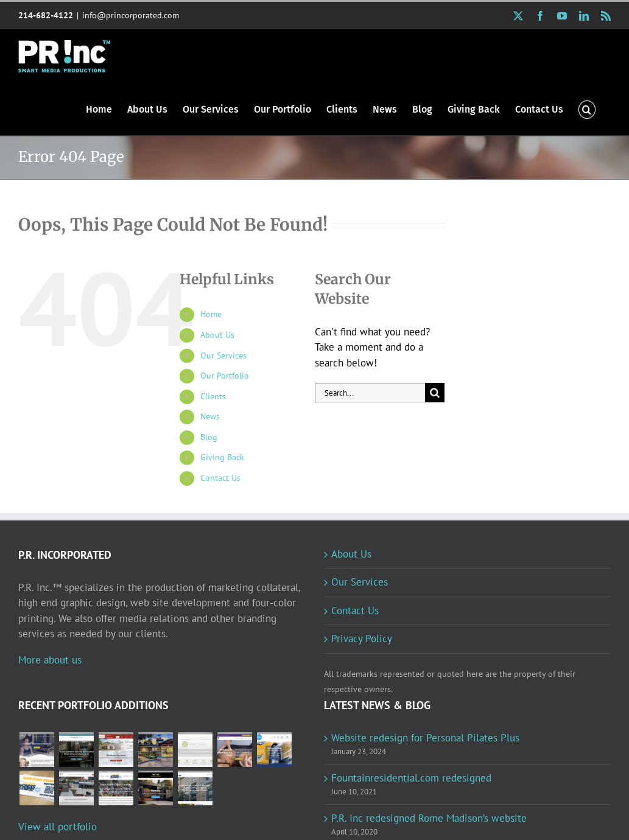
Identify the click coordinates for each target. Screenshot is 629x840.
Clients (213, 396)
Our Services (223, 355)
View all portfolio (58, 827)
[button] (587, 109)
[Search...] (370, 393)
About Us (217, 335)
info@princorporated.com (131, 15)
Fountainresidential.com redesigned (411, 778)
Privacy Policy (362, 639)
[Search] (435, 393)
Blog (209, 437)
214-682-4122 (46, 15)
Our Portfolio (225, 376)
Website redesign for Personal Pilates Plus (425, 738)
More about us (50, 660)
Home (211, 314)
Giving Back (222, 457)
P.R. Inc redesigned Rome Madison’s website (429, 818)
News (210, 416)
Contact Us (220, 478)
